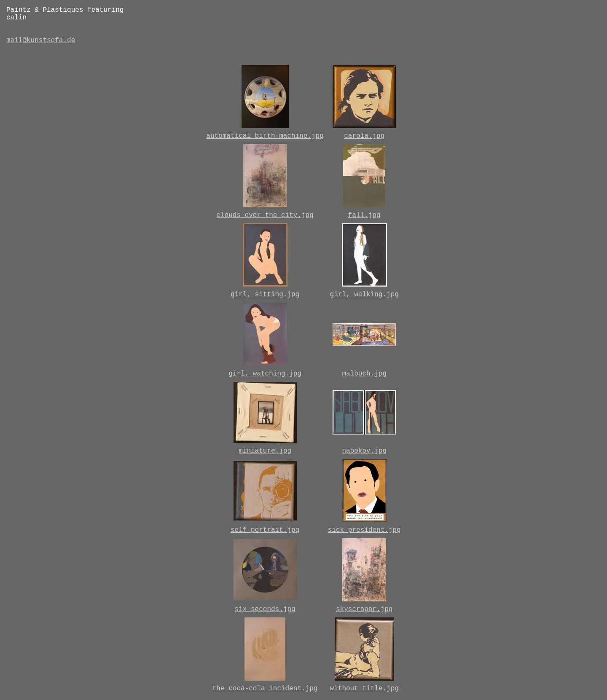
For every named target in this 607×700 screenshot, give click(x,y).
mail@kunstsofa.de (41, 40)
